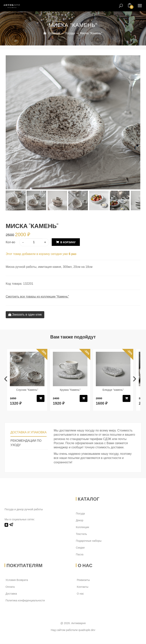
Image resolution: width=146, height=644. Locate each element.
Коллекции (83, 527)
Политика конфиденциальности (25, 601)
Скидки (80, 548)
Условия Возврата (17, 580)
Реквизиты (83, 580)
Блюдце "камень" (113, 390)
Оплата (10, 587)
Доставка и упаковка (29, 432)
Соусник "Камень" (27, 390)
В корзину (68, 242)
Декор (80, 520)
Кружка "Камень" (70, 390)
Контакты (83, 587)
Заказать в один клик (25, 314)
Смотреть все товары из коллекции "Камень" (37, 296)
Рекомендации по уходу (26, 443)
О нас (80, 594)
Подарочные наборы (89, 541)
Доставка (11, 594)
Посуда (70, 33)
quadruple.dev (87, 630)
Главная (54, 33)
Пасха (80, 554)
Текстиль (81, 534)
